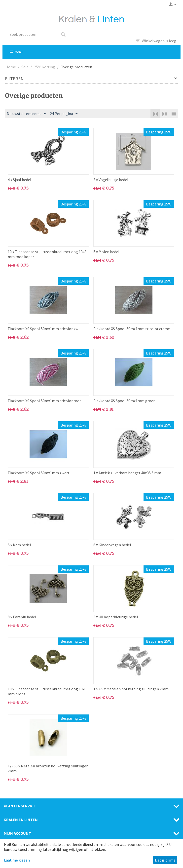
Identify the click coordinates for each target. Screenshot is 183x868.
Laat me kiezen (17, 860)
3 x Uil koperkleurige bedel (116, 617)
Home (11, 67)
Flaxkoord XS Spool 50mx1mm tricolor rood (45, 401)
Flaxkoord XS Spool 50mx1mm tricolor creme (132, 329)
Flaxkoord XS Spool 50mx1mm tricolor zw (43, 329)
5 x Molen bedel (106, 252)
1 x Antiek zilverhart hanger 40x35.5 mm (127, 473)
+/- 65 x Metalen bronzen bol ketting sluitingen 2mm (48, 768)
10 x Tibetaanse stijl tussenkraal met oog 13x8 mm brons (47, 691)
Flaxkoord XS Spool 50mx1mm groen (124, 401)
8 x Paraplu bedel (22, 617)
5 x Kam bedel (19, 545)
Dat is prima (165, 860)
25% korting (45, 67)
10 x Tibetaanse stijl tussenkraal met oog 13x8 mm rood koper (47, 254)
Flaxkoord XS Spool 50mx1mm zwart (39, 473)
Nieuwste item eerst (26, 114)
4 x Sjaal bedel (19, 180)
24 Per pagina (64, 114)
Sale (25, 67)
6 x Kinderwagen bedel (112, 545)
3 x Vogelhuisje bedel (111, 180)
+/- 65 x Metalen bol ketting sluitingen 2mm (131, 689)
